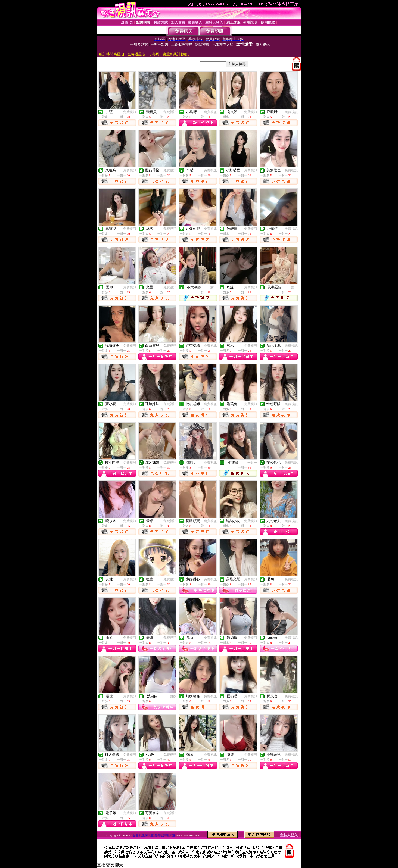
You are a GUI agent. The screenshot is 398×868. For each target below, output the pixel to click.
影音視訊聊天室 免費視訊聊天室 (154, 835)
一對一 (212, 287)
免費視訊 (130, 112)
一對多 (172, 696)
